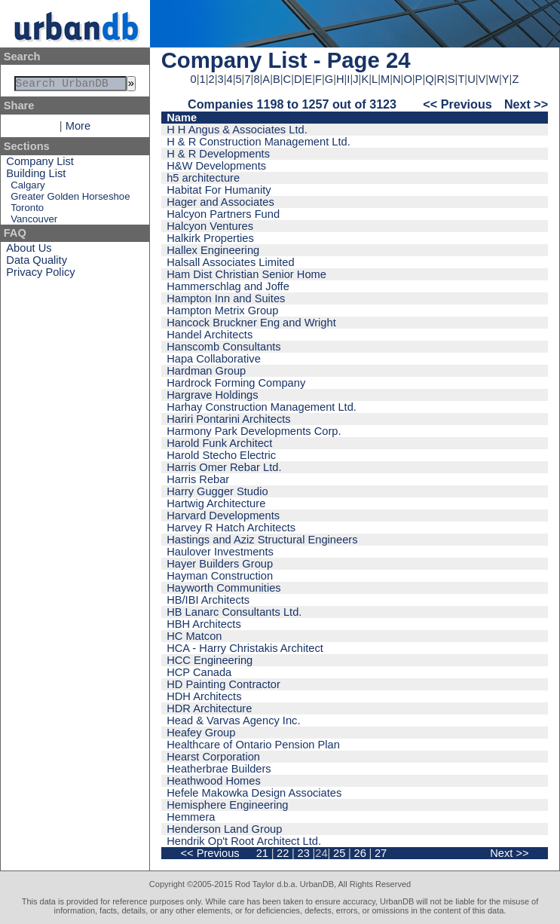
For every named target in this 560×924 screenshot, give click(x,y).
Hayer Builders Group (220, 564)
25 (339, 853)
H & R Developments (218, 154)
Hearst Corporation (213, 757)
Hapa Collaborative (214, 359)
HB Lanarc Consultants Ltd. (234, 612)
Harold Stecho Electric (221, 455)
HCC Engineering (210, 660)
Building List (36, 176)
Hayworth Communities (224, 588)
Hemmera (191, 817)
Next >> (526, 104)
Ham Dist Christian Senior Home (246, 274)
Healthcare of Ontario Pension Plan (253, 745)
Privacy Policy (40, 275)
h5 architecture (203, 178)
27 (381, 853)
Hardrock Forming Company (236, 383)
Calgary (28, 188)
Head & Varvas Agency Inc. (233, 721)
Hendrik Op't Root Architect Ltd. (244, 841)
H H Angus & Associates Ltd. (237, 130)
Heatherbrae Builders (219, 769)
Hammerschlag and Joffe (228, 286)
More (78, 129)
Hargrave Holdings (212, 395)
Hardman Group (206, 371)
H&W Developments (216, 166)
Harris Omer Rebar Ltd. (224, 467)
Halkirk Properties (210, 238)
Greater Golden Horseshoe (70, 199)
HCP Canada (199, 672)
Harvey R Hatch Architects (231, 528)
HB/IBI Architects (208, 600)
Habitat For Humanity (219, 190)
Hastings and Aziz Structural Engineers (262, 540)
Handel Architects (210, 335)
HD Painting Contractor (223, 684)
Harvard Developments (223, 516)
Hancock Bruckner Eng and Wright (251, 323)
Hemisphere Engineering (227, 805)
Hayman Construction (220, 576)
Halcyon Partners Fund (223, 214)
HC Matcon (194, 636)
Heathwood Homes (214, 781)
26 (360, 853)
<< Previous (457, 104)
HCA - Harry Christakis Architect (245, 648)
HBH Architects (204, 624)
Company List (40, 164)
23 (304, 853)
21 (262, 853)
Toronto (27, 211)
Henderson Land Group (224, 829)
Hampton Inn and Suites (226, 298)
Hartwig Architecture (216, 503)
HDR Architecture (209, 708)
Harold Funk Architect (219, 443)
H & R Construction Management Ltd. (259, 142)
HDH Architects (204, 696)
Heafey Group (201, 733)
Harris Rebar (198, 479)
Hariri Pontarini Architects (229, 419)
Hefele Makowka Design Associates (254, 793)
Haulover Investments (220, 552)
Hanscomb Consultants (224, 347)
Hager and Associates (220, 202)
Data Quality (37, 263)
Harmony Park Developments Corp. (254, 431)
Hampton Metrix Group (222, 311)
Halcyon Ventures (210, 226)
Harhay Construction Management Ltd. (262, 407)
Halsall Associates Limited (230, 262)
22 (283, 853)
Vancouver (34, 222)
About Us (29, 251)
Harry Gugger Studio (217, 491)
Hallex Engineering (213, 250)
